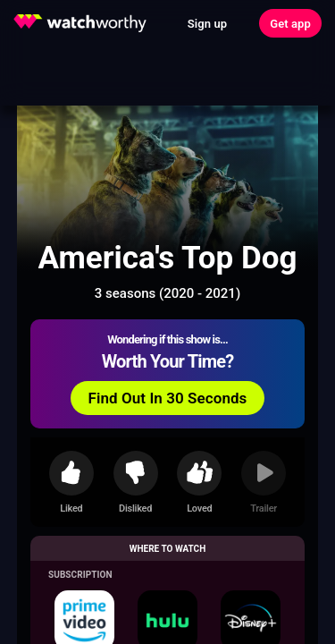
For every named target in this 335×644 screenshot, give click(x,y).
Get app (290, 24)
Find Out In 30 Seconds (168, 398)
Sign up (207, 24)
